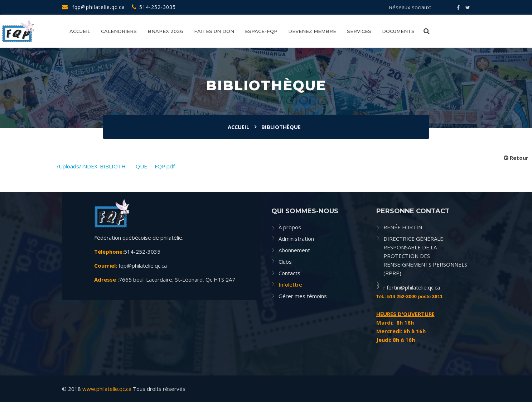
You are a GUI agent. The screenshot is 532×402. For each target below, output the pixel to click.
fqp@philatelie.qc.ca (93, 7)
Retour (516, 158)
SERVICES (359, 31)
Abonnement (294, 250)
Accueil (80, 31)
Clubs (285, 262)
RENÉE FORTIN (403, 227)
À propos (290, 227)
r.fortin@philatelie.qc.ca (412, 287)
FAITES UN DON (214, 31)
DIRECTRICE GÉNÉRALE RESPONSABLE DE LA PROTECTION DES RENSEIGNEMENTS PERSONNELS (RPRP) (425, 256)
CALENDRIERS (119, 31)
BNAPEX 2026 (165, 31)
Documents (398, 31)
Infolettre (290, 284)
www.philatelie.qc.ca (107, 389)
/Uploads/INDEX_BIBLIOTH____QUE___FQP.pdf (116, 166)
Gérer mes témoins (303, 296)
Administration (296, 239)
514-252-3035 (154, 7)
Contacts (289, 273)
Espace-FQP (261, 31)
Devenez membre (312, 31)
